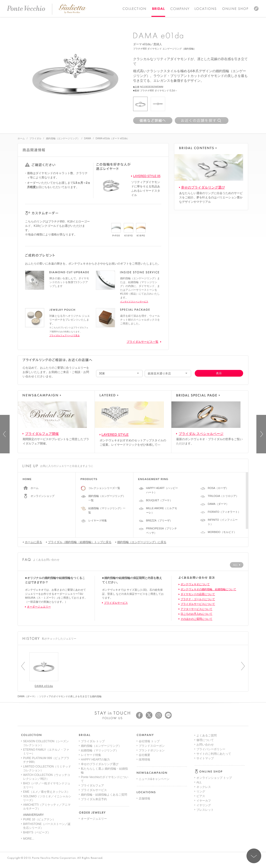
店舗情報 (144, 798)
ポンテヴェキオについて (195, 584)
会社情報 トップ (149, 741)
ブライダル (35, 138)
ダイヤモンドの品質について (198, 594)
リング (201, 755)
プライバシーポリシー (211, 801)
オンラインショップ (42, 496)
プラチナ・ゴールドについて (198, 599)
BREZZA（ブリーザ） (159, 520)
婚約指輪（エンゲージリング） (63, 138)
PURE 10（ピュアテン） (39, 819)
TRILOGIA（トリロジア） (223, 496)
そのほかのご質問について (196, 619)
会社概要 (144, 755)
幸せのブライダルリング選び (203, 187)
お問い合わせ (205, 796)
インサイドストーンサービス (134, 302)
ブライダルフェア (92, 786)
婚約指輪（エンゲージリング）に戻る (141, 542)
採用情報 (144, 760)
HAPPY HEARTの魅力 (95, 760)
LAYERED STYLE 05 (147, 176)
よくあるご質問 (207, 787)
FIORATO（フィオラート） (224, 512)
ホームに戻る (32, 542)
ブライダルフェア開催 (42, 434)
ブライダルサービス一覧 (143, 342)
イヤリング (204, 769)
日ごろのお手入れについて (196, 614)
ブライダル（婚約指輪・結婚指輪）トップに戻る (79, 542)
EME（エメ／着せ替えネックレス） (46, 792)
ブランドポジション (152, 750)
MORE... (29, 839)
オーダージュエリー (39, 607)
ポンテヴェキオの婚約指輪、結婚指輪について (208, 589)
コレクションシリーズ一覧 (104, 488)
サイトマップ (205, 810)
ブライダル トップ (93, 741)
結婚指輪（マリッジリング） (100, 750)
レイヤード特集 (98, 520)
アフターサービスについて (196, 609)
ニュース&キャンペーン (154, 779)
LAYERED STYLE (115, 435)
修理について (205, 792)
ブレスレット (205, 773)
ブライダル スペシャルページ (201, 434)
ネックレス (204, 750)
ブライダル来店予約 (94, 799)
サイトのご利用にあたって (214, 805)
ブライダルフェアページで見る (65, 336)
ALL (199, 746)
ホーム (21, 138)
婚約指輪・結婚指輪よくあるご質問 (104, 795)
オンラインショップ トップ (214, 741)
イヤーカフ (204, 764)
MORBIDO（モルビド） (222, 532)
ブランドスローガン (152, 746)
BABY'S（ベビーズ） (37, 832)
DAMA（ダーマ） (218, 504)
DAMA (88, 138)
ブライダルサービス (116, 603)
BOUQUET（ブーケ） (159, 500)
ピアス (201, 760)
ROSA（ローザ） (218, 488)
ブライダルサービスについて (198, 604)
